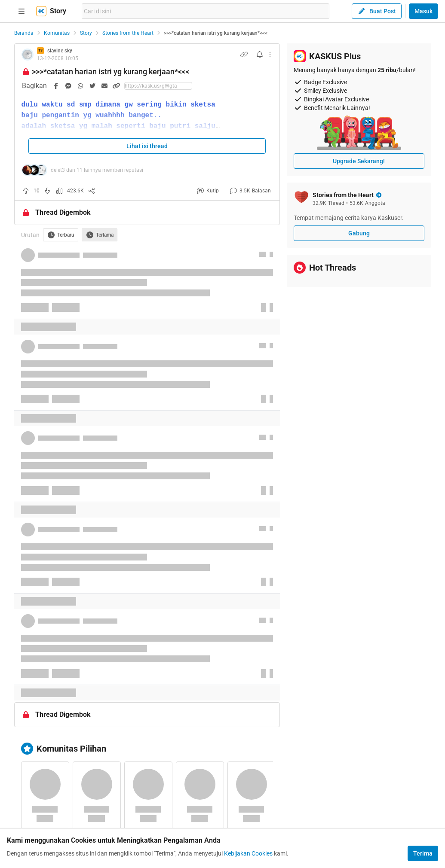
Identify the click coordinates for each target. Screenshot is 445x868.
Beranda (24, 33)
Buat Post (377, 11)
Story (86, 33)
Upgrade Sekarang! (359, 161)
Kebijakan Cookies (248, 853)
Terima (423, 853)
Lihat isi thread (147, 146)
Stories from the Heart (128, 33)
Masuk (424, 11)
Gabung (359, 233)
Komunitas (57, 33)
